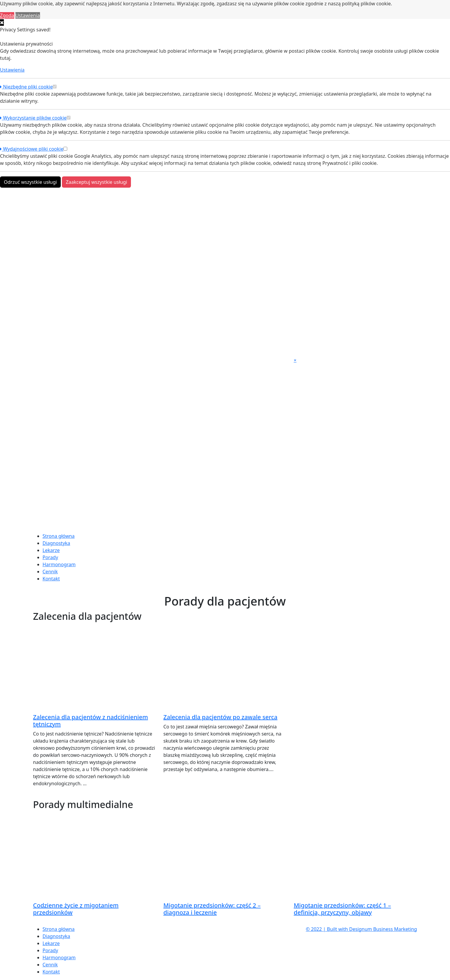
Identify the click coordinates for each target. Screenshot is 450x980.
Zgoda (7, 15)
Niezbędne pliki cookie (26, 87)
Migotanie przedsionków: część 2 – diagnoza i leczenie (212, 909)
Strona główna (59, 536)
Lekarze (51, 550)
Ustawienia (28, 15)
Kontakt (51, 579)
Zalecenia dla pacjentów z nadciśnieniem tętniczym (91, 721)
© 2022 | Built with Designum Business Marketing (361, 929)
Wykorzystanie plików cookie (33, 118)
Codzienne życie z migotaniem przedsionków (76, 909)
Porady (51, 557)
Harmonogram (59, 564)
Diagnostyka (56, 543)
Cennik (50, 572)
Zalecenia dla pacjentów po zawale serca (221, 717)
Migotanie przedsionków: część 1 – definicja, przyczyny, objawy (342, 909)
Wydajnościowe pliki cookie (32, 149)
